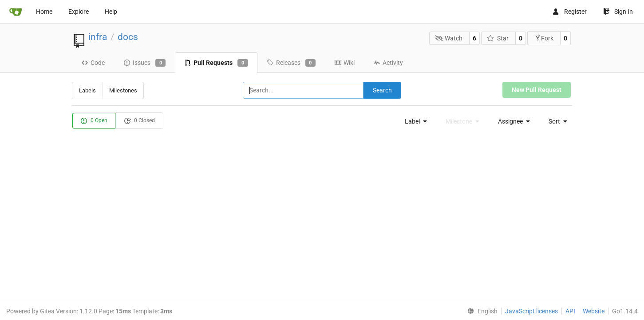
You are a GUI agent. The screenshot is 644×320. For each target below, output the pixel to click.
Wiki (344, 63)
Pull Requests (216, 63)
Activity (388, 63)
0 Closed (139, 121)
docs (128, 37)
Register (569, 12)
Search (382, 90)
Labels (87, 90)
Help (111, 12)
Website (594, 311)
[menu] (414, 121)
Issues (144, 63)
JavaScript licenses (531, 311)
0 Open (94, 121)
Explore (79, 12)
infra (98, 37)
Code (93, 63)
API (570, 311)
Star (498, 38)
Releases (291, 63)
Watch (449, 38)
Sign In (618, 12)
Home (44, 12)
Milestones (123, 90)
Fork (544, 38)
